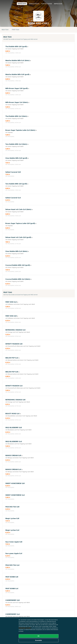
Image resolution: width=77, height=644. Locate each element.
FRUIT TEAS (15, 30)
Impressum (58, 4)
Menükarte (22, 4)
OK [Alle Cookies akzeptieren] (38, 636)
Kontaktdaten (47, 4)
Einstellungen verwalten (25, 628)
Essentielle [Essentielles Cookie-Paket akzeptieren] (38, 640)
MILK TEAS (5, 30)
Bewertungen (34, 4)
